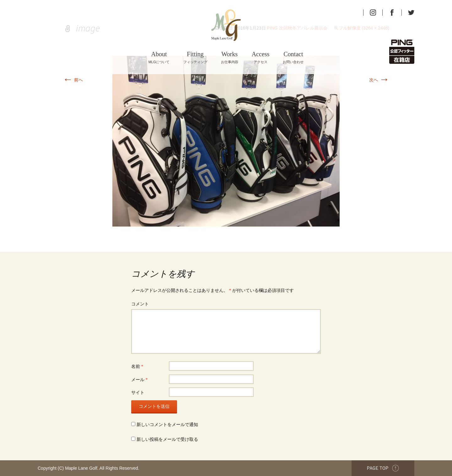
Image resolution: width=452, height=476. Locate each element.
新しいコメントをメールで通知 (167, 425)
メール (140, 380)
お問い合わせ (293, 57)
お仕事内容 (230, 57)
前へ (73, 80)
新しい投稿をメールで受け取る (167, 439)
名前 (137, 367)
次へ (379, 80)
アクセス (261, 57)
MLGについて (159, 57)
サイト (138, 393)
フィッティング (195, 57)
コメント (140, 304)
